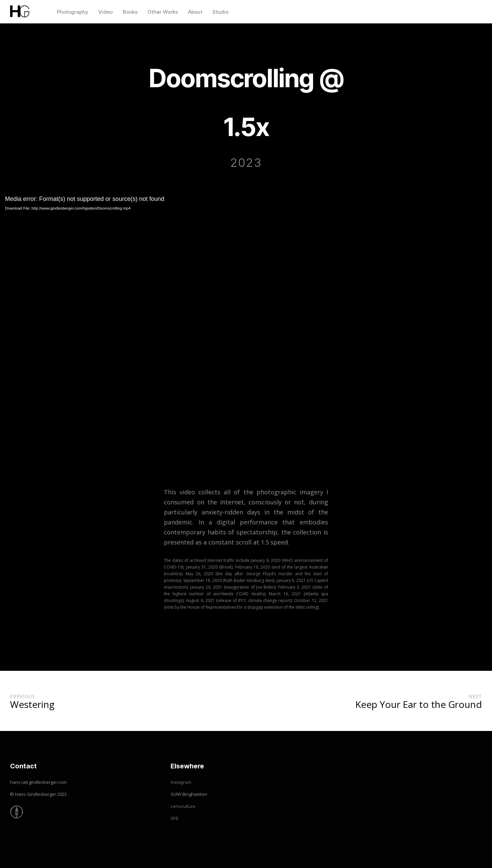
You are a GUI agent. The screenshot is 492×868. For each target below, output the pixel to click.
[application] (246, 332)
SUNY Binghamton (189, 794)
